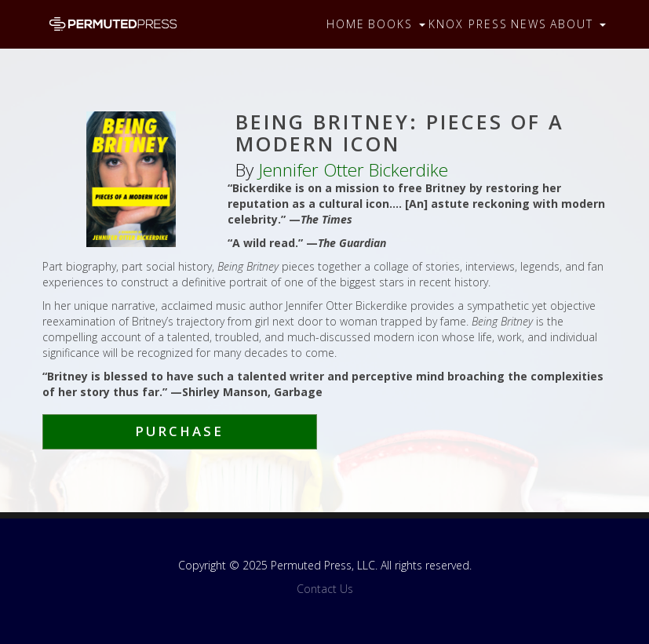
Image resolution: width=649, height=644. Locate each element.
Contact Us (325, 589)
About (578, 24)
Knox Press (468, 24)
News (529, 24)
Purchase (179, 431)
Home (346, 24)
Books (397, 24)
